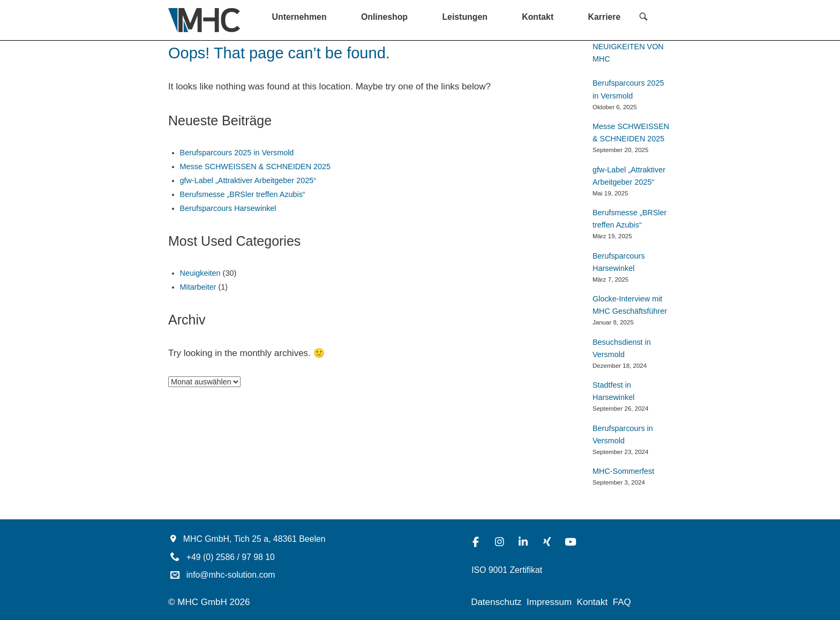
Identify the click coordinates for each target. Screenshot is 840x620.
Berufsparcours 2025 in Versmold (237, 153)
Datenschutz (496, 602)
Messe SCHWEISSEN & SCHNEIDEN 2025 (256, 167)
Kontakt (538, 17)
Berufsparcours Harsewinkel (228, 208)
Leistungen (464, 17)
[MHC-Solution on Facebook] (476, 542)
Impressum (549, 602)
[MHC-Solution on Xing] (547, 542)
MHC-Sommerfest (623, 471)
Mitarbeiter (198, 287)
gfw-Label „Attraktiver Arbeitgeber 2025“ (248, 180)
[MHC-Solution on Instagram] (499, 542)
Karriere (605, 17)
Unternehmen (299, 17)
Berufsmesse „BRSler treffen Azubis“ (243, 194)
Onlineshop (384, 17)
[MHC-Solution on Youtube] (571, 542)
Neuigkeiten (200, 273)
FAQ (622, 602)
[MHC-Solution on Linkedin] (523, 542)
